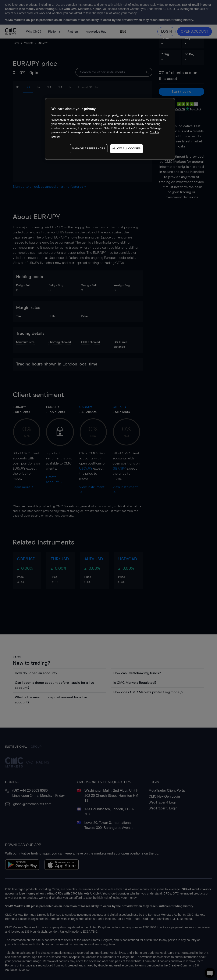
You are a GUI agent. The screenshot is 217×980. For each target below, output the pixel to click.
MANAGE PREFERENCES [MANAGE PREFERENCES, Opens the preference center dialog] (89, 149)
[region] (110, 129)
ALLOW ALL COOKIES (127, 149)
